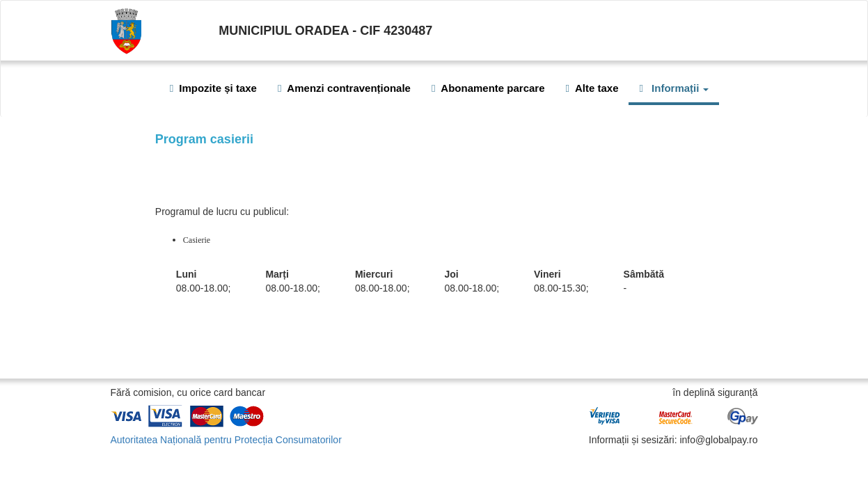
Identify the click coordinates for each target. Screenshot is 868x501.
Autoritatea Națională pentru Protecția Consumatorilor (226, 440)
